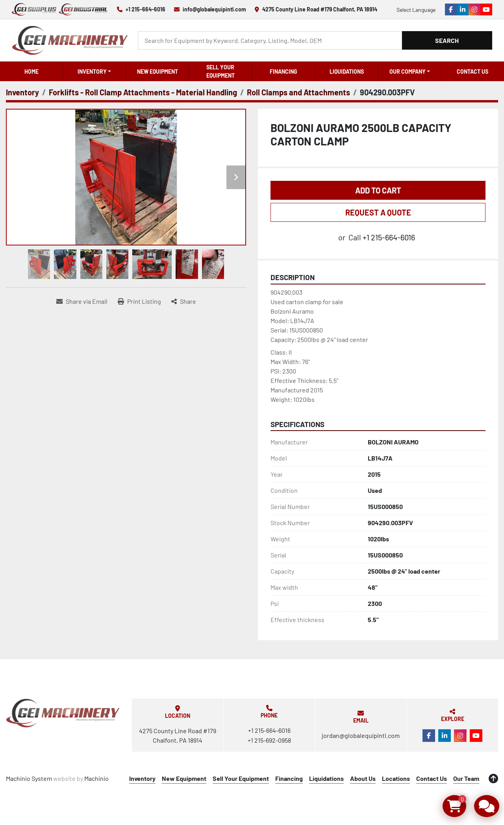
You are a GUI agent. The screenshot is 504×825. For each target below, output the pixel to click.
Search (447, 40)
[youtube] (486, 9)
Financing (283, 72)
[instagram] (474, 9)
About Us (363, 778)
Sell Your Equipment (220, 71)
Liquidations (347, 72)
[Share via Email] (82, 301)
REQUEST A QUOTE (378, 212)
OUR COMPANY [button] (408, 72)
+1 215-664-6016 (145, 9)
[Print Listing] (139, 301)
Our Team (466, 778)
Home (31, 72)
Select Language (416, 10)
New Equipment (157, 72)
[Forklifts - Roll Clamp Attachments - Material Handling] (143, 92)
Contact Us (472, 72)
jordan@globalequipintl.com (361, 735)
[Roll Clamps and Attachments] (298, 92)
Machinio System (29, 778)
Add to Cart (378, 190)
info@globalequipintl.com (214, 9)
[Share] (184, 301)
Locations (396, 778)
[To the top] (493, 779)
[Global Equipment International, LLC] (63, 713)
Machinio (96, 778)
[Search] (270, 40)
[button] (94, 71)
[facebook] (451, 9)
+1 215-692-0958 (269, 740)
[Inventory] (22, 92)
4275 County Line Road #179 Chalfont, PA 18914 (320, 9)
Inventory (92, 72)
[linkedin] (463, 9)
